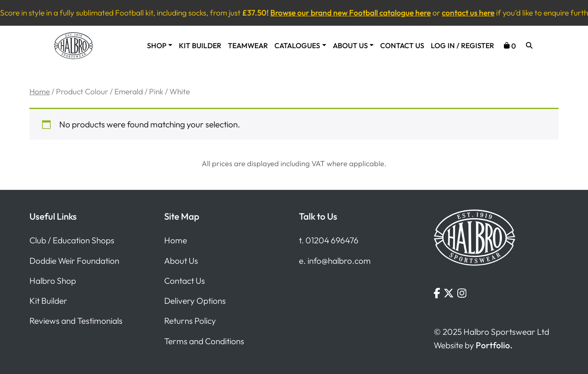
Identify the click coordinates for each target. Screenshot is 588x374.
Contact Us (402, 46)
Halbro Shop (53, 280)
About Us (350, 46)
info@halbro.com (339, 260)
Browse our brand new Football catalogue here (351, 13)
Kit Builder (200, 46)
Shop (157, 46)
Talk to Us (318, 216)
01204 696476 (332, 240)
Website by (473, 345)
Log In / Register (462, 46)
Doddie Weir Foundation (74, 260)
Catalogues (297, 46)
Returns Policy (190, 321)
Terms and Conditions (204, 341)
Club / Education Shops (72, 240)
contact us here (468, 13)
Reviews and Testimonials (76, 321)
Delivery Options (195, 301)
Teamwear (248, 46)
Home (40, 91)
